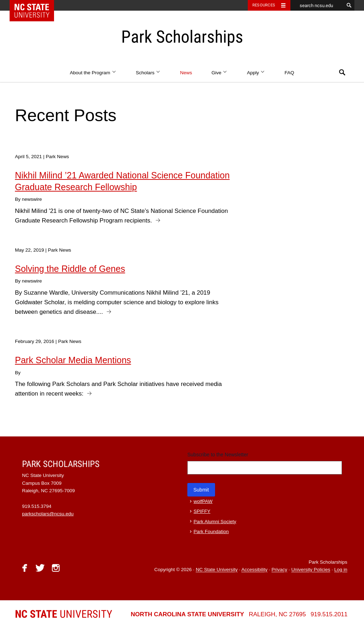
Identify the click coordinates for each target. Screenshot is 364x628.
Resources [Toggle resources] (264, 5)
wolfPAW (203, 501)
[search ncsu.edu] (317, 5)
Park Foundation (211, 532)
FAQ (289, 73)
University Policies (311, 570)
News (186, 73)
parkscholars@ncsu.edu (48, 514)
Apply (256, 73)
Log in (341, 570)
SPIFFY (202, 511)
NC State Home (36, 5)
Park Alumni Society (215, 522)
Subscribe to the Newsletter (218, 455)
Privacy (279, 570)
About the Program (93, 73)
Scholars (148, 73)
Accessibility (255, 570)
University (64, 614)
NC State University (217, 570)
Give (220, 73)
